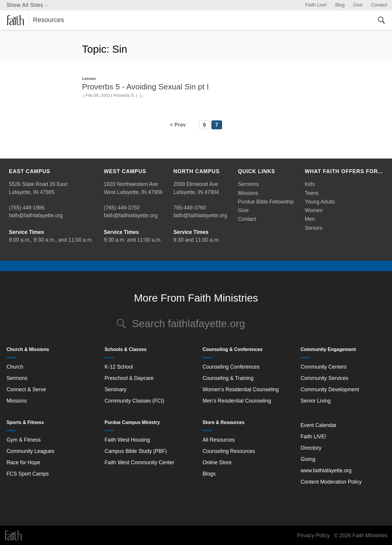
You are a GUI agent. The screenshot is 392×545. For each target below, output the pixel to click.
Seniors (313, 228)
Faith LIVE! (313, 437)
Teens (312, 193)
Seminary (116, 389)
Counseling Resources (229, 451)
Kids (310, 184)
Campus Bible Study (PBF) (136, 451)
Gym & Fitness (24, 440)
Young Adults (320, 202)
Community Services (324, 378)
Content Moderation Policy (331, 482)
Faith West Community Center (140, 462)
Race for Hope (23, 462)
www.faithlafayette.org (326, 471)
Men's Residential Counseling (237, 401)
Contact (379, 5)
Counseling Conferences (231, 367)
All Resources (219, 440)
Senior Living (316, 401)
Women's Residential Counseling (241, 389)
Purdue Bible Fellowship (266, 202)
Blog (340, 5)
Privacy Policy (313, 535)
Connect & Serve (26, 389)
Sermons (248, 184)
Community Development (330, 389)
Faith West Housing (127, 440)
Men (310, 219)
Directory (311, 448)
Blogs (209, 474)
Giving (308, 459)
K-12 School (119, 367)
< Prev (178, 125)
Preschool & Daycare (129, 378)
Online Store (217, 462)
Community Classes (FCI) (134, 401)
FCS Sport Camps (28, 474)
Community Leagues (31, 451)
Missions (248, 193)
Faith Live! (316, 5)
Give (358, 5)
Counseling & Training (228, 378)
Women (314, 210)
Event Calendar (319, 425)
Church (15, 367)
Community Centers (324, 367)
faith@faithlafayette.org (36, 215)
